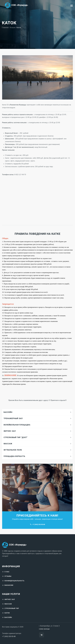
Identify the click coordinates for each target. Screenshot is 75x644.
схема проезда (44, 629)
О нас (7, 572)
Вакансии (9, 585)
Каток (7, 613)
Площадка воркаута (14, 456)
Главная (5, 28)
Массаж (8, 444)
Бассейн (8, 412)
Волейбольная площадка (17, 425)
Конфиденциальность (15, 581)
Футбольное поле (13, 450)
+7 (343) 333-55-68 (39, 524)
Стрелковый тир (12, 608)
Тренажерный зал (13, 418)
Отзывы (8, 576)
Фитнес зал (10, 431)
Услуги (13, 28)
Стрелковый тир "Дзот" (16, 437)
